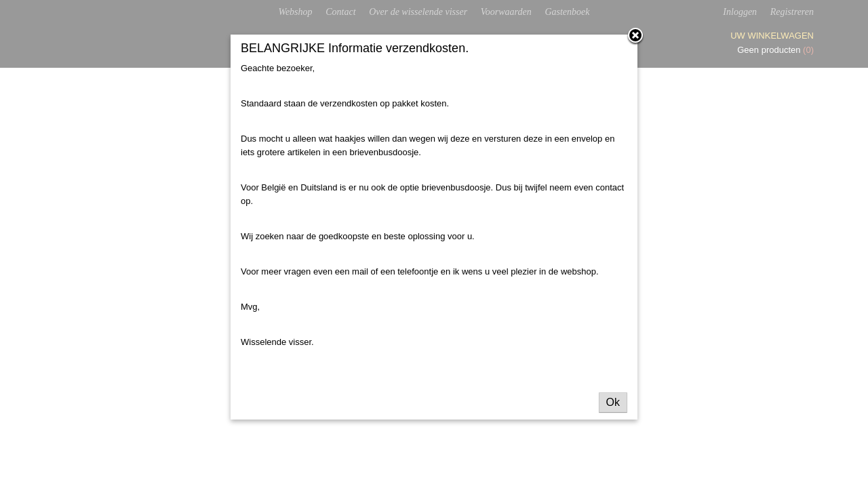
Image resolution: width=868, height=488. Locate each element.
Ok (613, 402)
